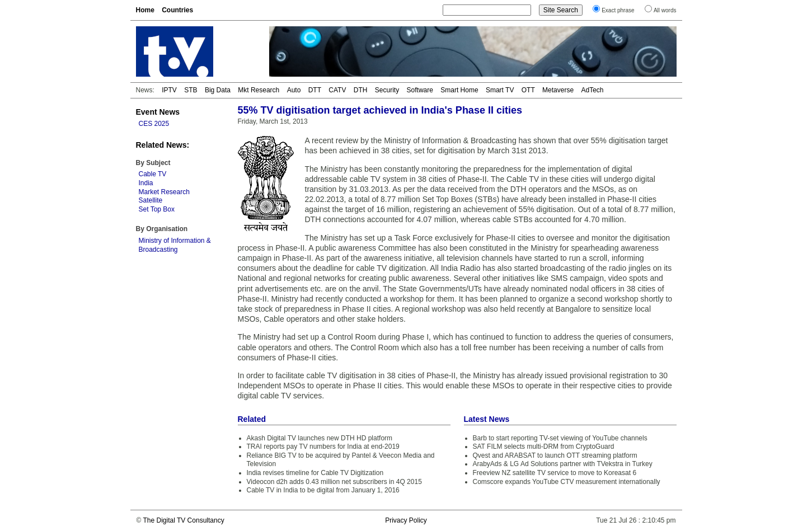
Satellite (151, 200)
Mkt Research (259, 90)
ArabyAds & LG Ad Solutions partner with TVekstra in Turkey (563, 464)
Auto (294, 90)
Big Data (218, 90)
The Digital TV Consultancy (183, 520)
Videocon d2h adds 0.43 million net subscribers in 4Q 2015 (334, 482)
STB (191, 90)
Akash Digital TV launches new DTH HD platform (320, 438)
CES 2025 (154, 124)
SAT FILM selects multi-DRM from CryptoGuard (544, 447)
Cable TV (153, 174)
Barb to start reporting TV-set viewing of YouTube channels (560, 438)
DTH (361, 90)
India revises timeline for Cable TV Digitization (315, 473)
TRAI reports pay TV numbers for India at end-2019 (323, 447)
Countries (177, 10)
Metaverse (558, 90)
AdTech (592, 90)
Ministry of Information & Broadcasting (175, 245)
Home (145, 10)
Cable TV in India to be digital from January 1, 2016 (323, 490)
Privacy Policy (406, 520)
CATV (337, 90)
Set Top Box (157, 209)
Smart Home (459, 90)
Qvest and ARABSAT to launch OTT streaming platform (555, 455)
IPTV (169, 90)
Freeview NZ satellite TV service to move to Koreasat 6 (555, 473)
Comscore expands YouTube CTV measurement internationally (567, 482)
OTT (528, 90)
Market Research (164, 192)
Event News (158, 112)
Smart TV (500, 90)
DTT (315, 90)
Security (387, 90)
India (146, 183)
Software (420, 90)
